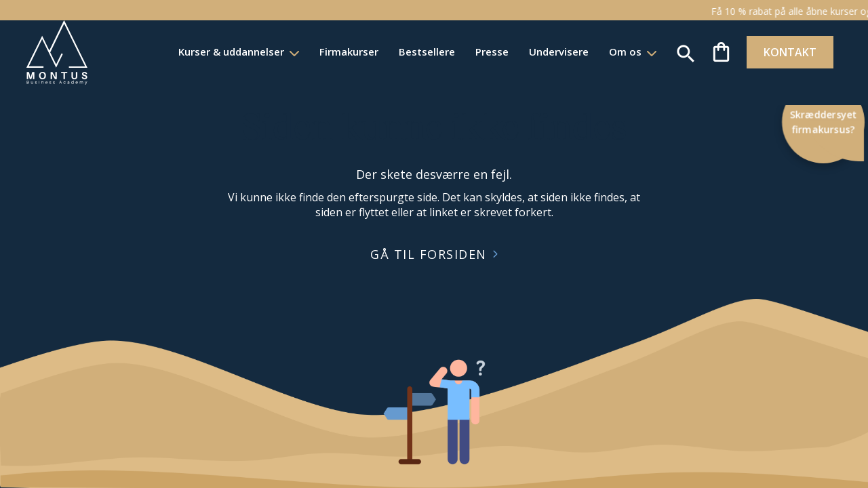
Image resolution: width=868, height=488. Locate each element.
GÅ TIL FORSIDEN (429, 254)
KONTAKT (768, 52)
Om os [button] (599, 52)
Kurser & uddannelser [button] (205, 52)
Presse (465, 52)
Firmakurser (322, 52)
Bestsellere (400, 52)
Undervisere (532, 52)
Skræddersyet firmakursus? (824, 122)
